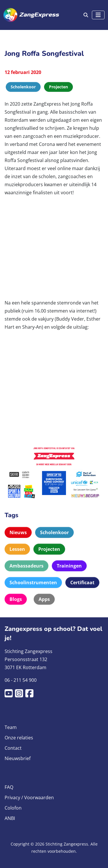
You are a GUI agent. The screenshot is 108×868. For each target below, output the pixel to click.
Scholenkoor (54, 532)
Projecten (49, 549)
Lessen (17, 549)
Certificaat (82, 583)
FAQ (9, 787)
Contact (13, 748)
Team (11, 727)
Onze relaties (19, 738)
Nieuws (18, 532)
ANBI (10, 818)
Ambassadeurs (26, 566)
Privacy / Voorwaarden (29, 797)
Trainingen (69, 566)
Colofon (13, 808)
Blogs (16, 599)
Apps (44, 599)
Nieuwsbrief (18, 758)
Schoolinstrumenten (33, 583)
